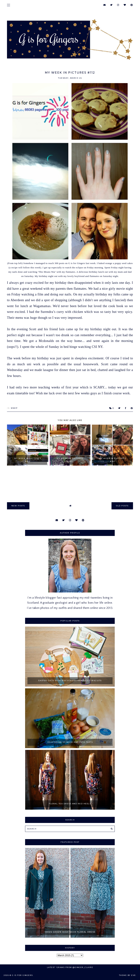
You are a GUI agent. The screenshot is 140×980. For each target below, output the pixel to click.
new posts (18, 506)
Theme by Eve (127, 975)
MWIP (14, 408)
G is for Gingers (22, 975)
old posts (122, 506)
